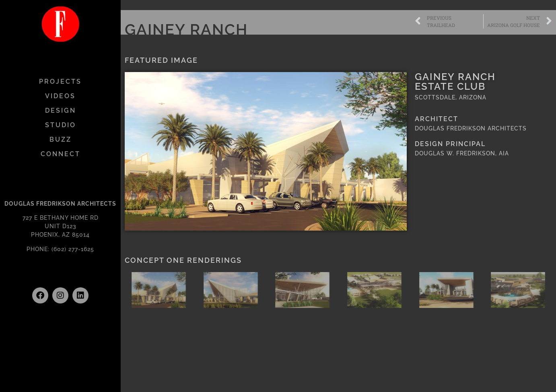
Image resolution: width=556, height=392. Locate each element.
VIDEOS (60, 96)
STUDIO (61, 125)
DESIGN (61, 110)
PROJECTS (60, 81)
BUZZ (61, 139)
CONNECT (61, 154)
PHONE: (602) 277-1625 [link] (60, 249)
